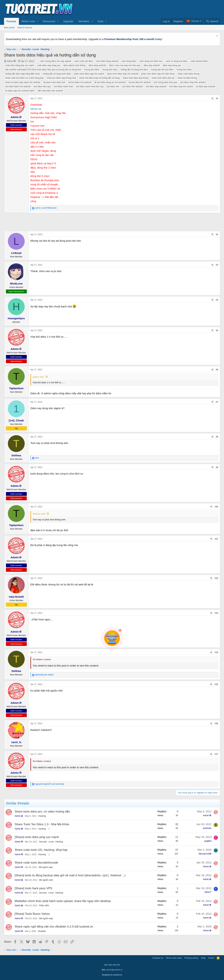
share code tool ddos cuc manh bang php (24, 78)
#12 (216, 578)
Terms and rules (174, 958)
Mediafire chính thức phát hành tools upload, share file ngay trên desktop (63, 901)
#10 (216, 507)
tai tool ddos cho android (80, 82)
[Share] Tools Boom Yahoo (32, 914)
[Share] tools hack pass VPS (34, 888)
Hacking (42, 816)
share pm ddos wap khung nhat (61, 78)
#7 (217, 402)
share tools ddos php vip (163, 78)
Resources (49, 21)
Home (211, 958)
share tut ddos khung (187, 78)
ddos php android (152, 65)
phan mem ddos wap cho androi (89, 74)
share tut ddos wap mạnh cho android (23, 82)
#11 (216, 539)
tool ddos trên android (132, 87)
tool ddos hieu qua (42, 87)
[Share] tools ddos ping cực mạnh (37, 837)
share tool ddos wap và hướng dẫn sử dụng (99, 78)
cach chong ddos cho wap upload (56, 61)
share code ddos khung (189, 74)
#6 (217, 370)
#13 (216, 613)
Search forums (25, 28)
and (46, 208)
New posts (9, 28)
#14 (216, 652)
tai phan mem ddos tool (54, 82)
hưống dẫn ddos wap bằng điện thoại (22, 74)
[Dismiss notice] (217, 36)
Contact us (158, 958)
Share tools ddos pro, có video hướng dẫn (42, 812)
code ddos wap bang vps (49, 65)
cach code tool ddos (84, 61)
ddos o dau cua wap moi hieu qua (125, 65)
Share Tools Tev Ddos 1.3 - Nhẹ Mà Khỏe (42, 824)
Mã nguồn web (46, 880)
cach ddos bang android (107, 61)
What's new (28, 21)
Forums (11, 21)
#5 (217, 330)
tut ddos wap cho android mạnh (20, 91)
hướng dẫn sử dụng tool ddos (134, 70)
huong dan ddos (92, 70)
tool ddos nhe (113, 87)
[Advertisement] (156, 9)
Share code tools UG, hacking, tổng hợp (41, 850)
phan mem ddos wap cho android (123, 74)
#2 (217, 234)
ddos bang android (97, 65)
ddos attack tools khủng (74, 65)
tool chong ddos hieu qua (165, 82)
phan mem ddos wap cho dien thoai (158, 74)
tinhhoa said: (39, 514)
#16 (216, 724)
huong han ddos (184, 70)
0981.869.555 (114, 965)
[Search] (212, 21)
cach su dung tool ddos (176, 61)
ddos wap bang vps (172, 65)
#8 (217, 437)
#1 (217, 98)
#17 (216, 754)
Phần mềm (44, 906)
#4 (217, 300)
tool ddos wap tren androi (181, 87)
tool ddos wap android (156, 87)
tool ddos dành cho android (18, 87)
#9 (217, 467)
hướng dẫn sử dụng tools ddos (57, 74)
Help (203, 958)
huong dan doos (110, 70)
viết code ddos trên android (50, 91)
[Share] (212, 99)
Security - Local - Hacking (51, 842)
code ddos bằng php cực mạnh (20, 65)
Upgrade (68, 21)
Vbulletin (42, 931)
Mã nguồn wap (46, 867)
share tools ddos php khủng (136, 78)
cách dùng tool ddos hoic (151, 61)
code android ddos (199, 61)
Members (84, 21)
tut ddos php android (206, 87)
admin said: (38, 377)
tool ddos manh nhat (63, 87)
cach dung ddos (129, 61)
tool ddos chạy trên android (193, 82)
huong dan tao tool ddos (162, 70)
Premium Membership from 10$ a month (129, 39)
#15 (216, 684)
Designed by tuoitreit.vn (112, 975)
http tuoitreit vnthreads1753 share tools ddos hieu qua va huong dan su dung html (43, 70)
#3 (217, 265)
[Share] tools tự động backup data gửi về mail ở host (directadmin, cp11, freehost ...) (70, 875)
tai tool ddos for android (140, 82)
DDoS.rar (36, 109)
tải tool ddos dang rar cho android (110, 82)
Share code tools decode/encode (36, 863)
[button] (38, 21)
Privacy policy (191, 958)
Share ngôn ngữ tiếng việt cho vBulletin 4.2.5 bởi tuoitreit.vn (54, 927)
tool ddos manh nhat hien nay (90, 87)
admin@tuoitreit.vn (114, 970)
